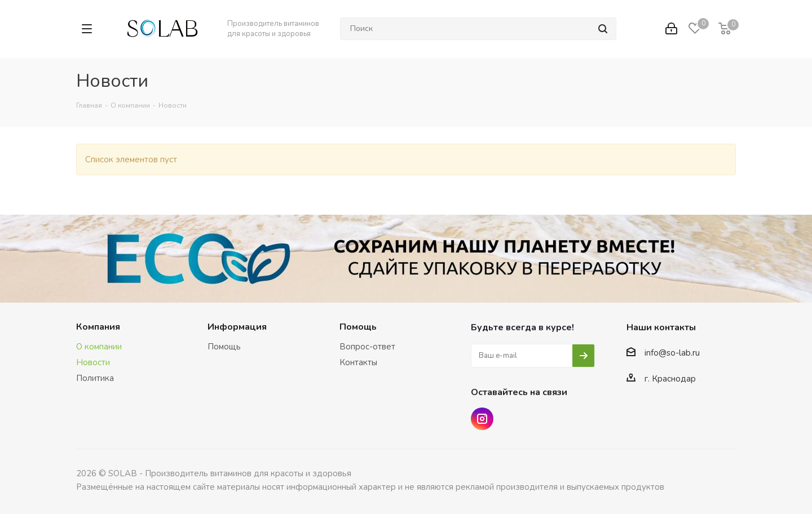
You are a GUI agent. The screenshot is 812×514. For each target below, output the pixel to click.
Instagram (482, 419)
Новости (93, 362)
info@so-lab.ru (672, 353)
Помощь (224, 347)
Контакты (358, 362)
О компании (99, 347)
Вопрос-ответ (367, 347)
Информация (237, 327)
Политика (95, 378)
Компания (98, 327)
